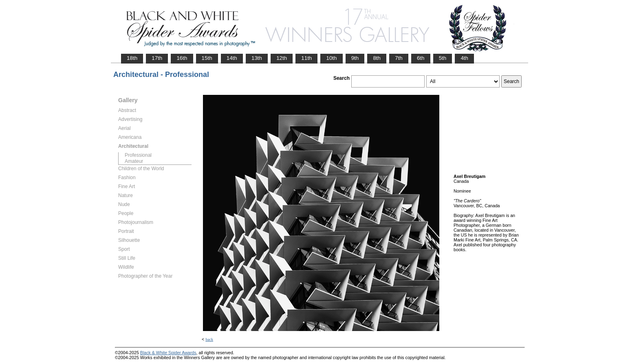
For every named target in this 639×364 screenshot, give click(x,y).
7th (399, 58)
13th (257, 58)
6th (421, 58)
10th (331, 58)
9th (355, 58)
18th (132, 58)
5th (443, 58)
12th (282, 58)
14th (232, 58)
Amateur (134, 161)
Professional (138, 155)
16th (182, 58)
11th (306, 58)
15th (207, 58)
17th (157, 58)
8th (377, 58)
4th (464, 58)
